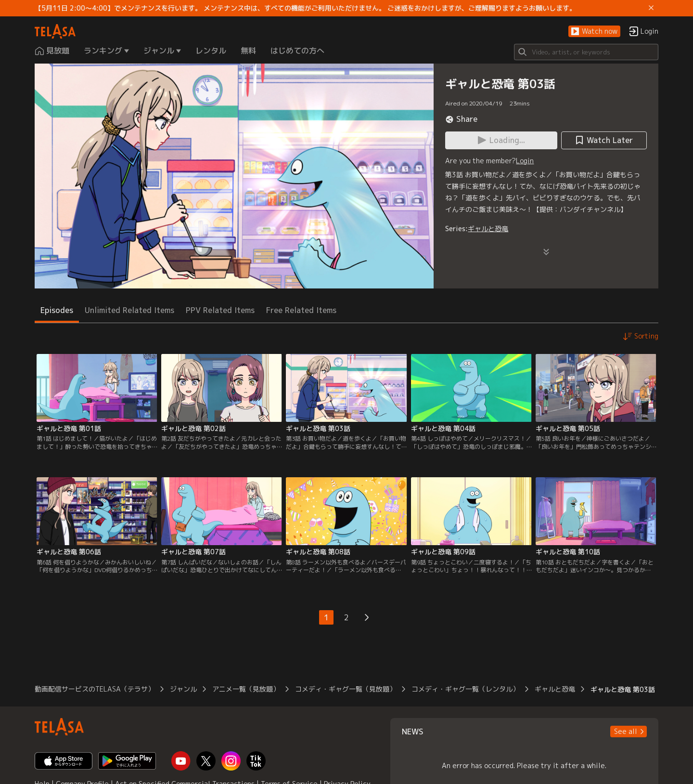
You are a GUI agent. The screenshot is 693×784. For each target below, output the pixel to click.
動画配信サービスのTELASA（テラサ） (95, 689)
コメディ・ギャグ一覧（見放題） (346, 689)
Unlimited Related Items (129, 310)
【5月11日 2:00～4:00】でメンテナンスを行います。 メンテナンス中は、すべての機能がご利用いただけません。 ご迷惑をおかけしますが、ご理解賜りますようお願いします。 (305, 8)
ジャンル (183, 689)
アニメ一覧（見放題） (246, 689)
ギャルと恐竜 (488, 229)
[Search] (586, 52)
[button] (594, 32)
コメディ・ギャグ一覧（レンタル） (465, 689)
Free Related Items (301, 310)
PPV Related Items (220, 310)
